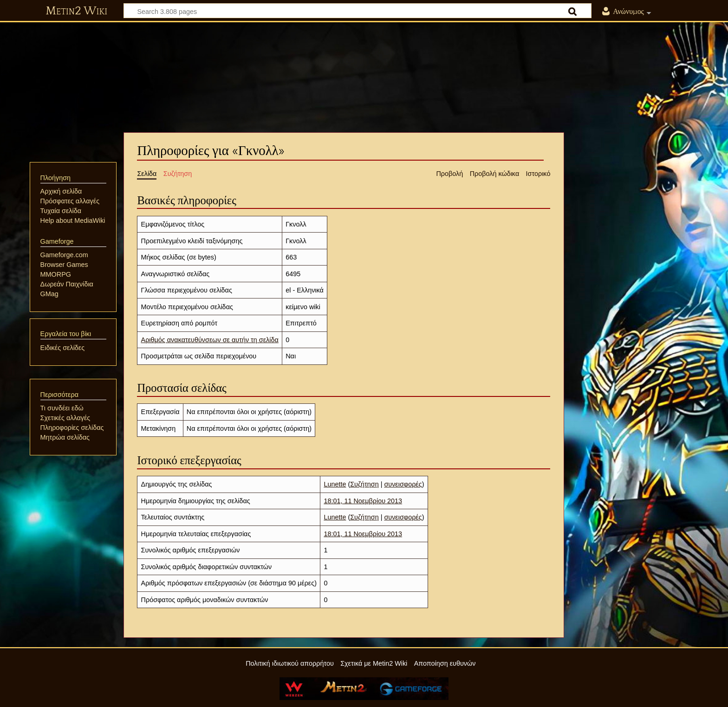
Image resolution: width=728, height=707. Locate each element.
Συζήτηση (364, 484)
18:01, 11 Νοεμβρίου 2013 (363, 501)
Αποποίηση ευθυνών (445, 663)
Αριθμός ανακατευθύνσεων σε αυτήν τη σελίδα (210, 340)
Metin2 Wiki (76, 11)
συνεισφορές (403, 484)
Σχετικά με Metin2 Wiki (374, 663)
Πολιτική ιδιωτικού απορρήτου (290, 663)
